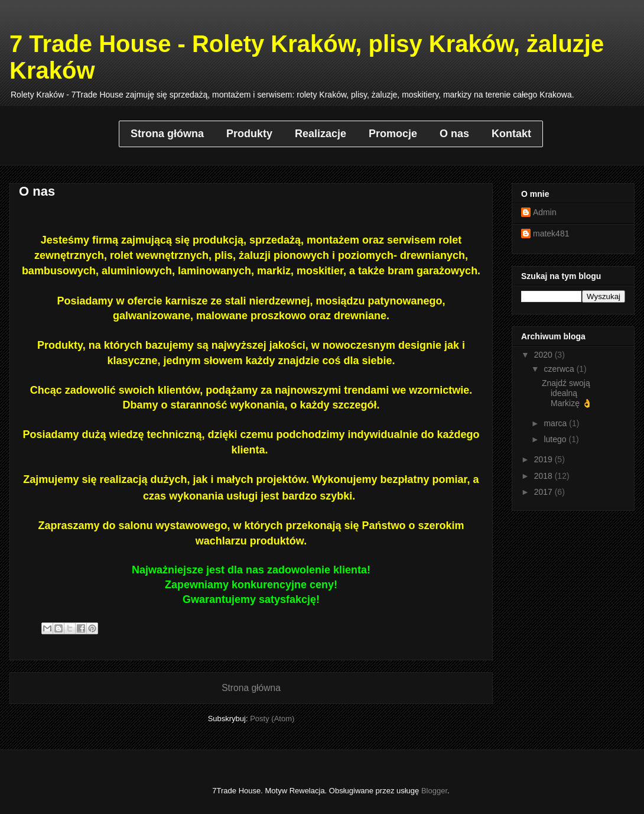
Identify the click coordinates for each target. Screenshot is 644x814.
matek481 (551, 234)
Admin (545, 212)
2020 (544, 355)
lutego (556, 439)
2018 (544, 476)
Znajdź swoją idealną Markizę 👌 (567, 393)
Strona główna (251, 688)
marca (556, 423)
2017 (544, 492)
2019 (544, 459)
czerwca (560, 369)
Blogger (434, 791)
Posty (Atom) (272, 719)
